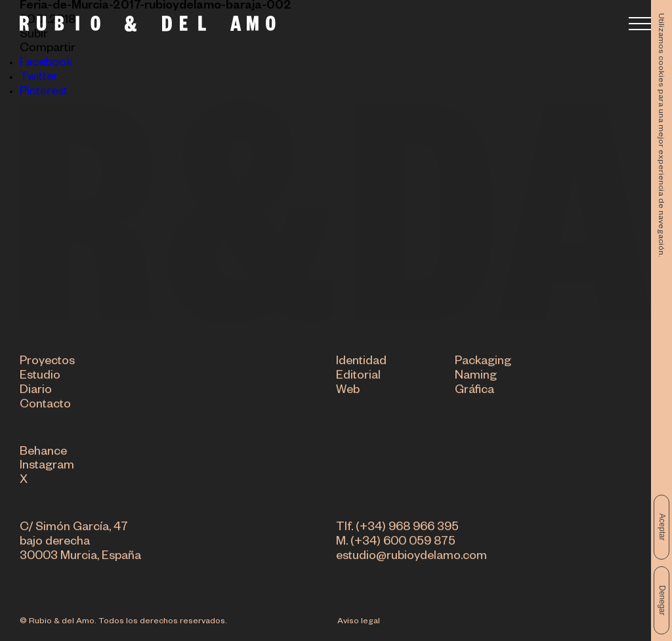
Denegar (662, 600)
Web (348, 392)
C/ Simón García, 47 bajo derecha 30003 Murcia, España (80, 543)
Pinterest (44, 93)
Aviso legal (359, 622)
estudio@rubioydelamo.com (411, 558)
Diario (36, 392)
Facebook (46, 64)
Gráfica (474, 392)
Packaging (483, 363)
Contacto (45, 406)
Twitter (39, 78)
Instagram (47, 467)
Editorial (358, 377)
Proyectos (47, 363)
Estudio (40, 377)
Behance (43, 453)
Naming (476, 377)
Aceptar (662, 527)
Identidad (361, 363)
